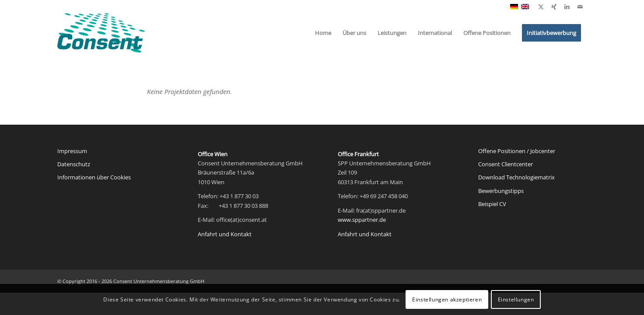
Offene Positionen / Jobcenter (517, 151)
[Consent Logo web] (101, 33)
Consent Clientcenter (506, 164)
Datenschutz (74, 164)
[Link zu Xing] (554, 7)
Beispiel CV (492, 204)
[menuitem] (323, 33)
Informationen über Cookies (94, 177)
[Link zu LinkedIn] (567, 7)
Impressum (72, 151)
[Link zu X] (541, 7)
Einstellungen (516, 299)
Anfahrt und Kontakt (225, 234)
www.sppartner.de (362, 220)
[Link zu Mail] (580, 7)
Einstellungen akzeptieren (447, 299)
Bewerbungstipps (501, 191)
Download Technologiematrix (516, 177)
